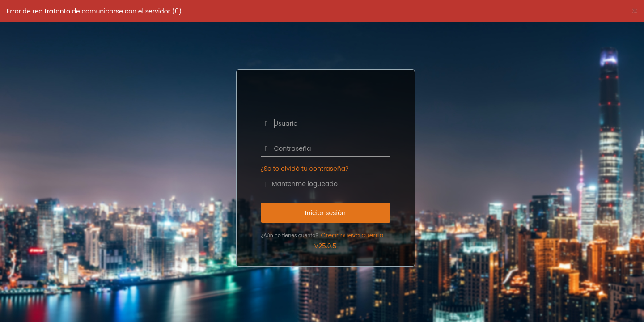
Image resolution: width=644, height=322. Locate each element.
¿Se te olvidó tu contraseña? (305, 169)
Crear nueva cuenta (352, 235)
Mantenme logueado (305, 184)
